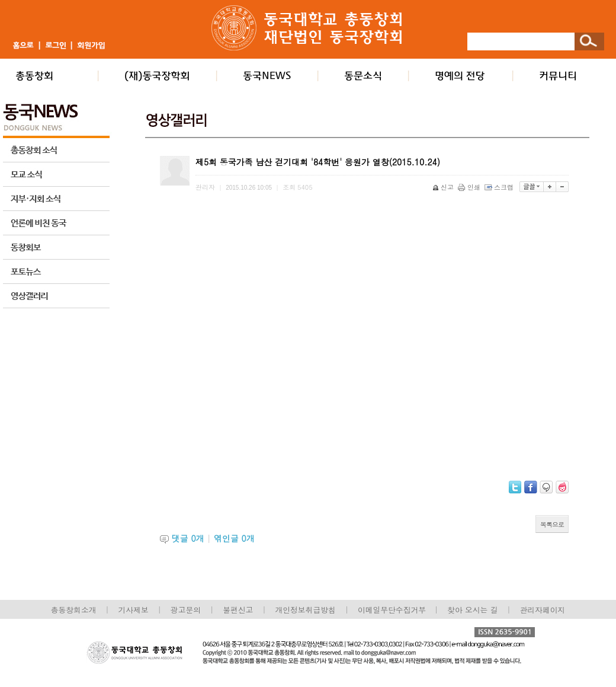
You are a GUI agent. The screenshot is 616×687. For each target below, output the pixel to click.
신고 (444, 187)
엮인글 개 (234, 538)
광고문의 (186, 610)
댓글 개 (188, 538)
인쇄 (470, 187)
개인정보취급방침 (305, 610)
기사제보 (134, 610)
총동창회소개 (74, 610)
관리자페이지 (543, 610)
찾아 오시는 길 (472, 610)
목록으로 (552, 524)
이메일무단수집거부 (393, 610)
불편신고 (238, 610)
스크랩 (500, 187)
